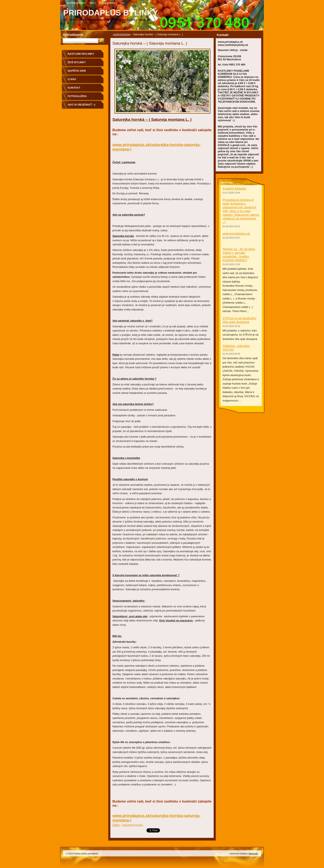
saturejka (127, 825)
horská (139, 825)
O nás (72, 79)
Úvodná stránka (76, 3)
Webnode (253, 854)
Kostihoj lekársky (234, 188)
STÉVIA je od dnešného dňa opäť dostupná (239, 320)
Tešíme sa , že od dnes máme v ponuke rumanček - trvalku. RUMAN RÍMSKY (239, 255)
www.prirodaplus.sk (236, 233)
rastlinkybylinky (122, 34)
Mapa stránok (107, 3)
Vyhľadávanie (73, 35)
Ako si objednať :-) (81, 105)
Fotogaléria (77, 96)
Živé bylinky (77, 62)
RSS (122, 3)
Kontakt (74, 88)
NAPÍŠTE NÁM (77, 71)
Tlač (92, 3)
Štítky (116, 825)
